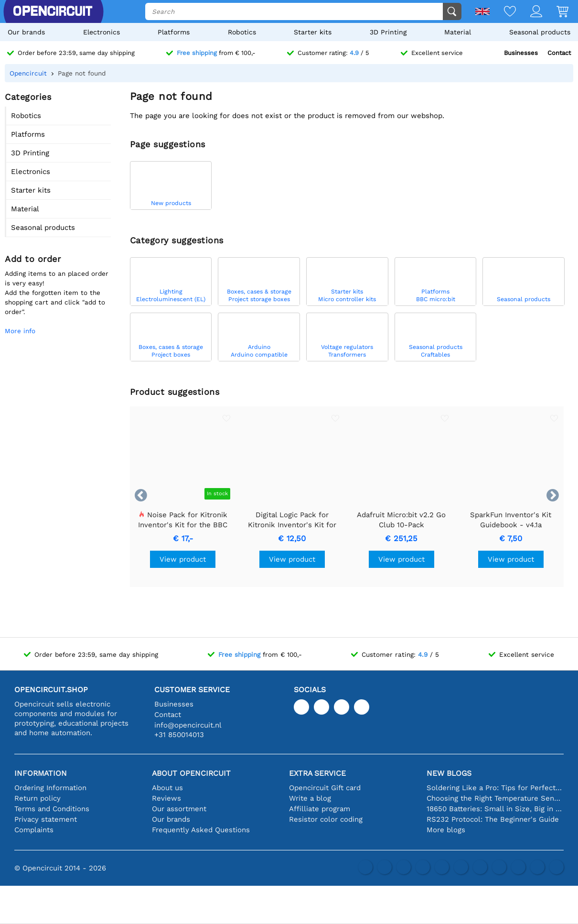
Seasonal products (540, 32)
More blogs (446, 830)
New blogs (449, 773)
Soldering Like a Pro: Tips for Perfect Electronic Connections (495, 788)
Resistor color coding (326, 819)
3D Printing (388, 32)
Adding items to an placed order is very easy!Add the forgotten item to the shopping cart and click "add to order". (57, 293)
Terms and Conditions (52, 809)
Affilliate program (320, 809)
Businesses (521, 53)
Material (458, 32)
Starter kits (313, 32)
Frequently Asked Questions (201, 830)
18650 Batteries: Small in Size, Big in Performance (495, 809)
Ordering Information (50, 788)
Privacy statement (46, 819)
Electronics (102, 32)
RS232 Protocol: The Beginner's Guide (493, 819)
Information (41, 773)
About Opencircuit (191, 773)
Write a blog (310, 798)
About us (167, 788)
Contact (559, 53)
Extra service (317, 773)
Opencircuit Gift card (325, 788)
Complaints (34, 830)
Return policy (37, 798)
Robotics (242, 32)
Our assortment (179, 809)
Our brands (26, 32)
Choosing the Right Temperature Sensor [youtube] (495, 798)
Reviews (166, 798)
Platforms (174, 32)
